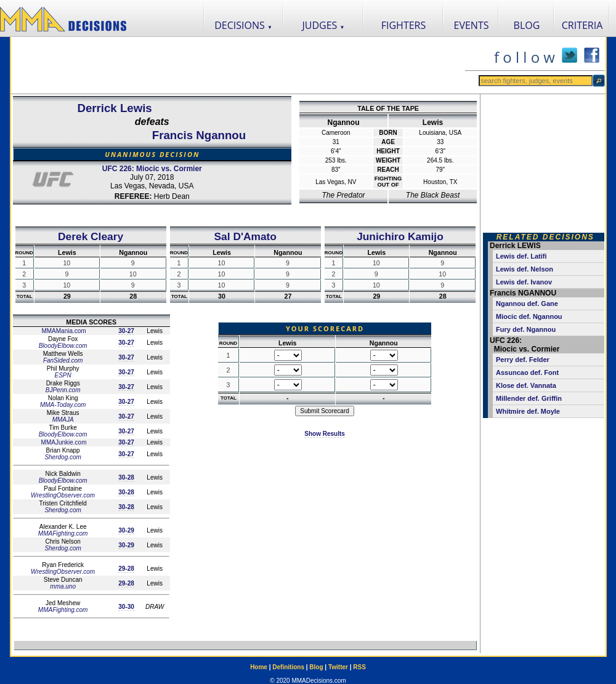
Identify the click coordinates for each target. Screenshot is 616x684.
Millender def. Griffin (529, 398)
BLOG (527, 25)
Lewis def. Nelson (525, 269)
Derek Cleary (91, 236)
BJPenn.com (63, 390)
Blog (316, 667)
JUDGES (324, 25)
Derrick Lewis (114, 108)
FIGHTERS (404, 25)
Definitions (288, 667)
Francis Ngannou (199, 135)
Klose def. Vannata (526, 385)
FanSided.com (63, 360)
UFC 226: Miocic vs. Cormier (152, 169)
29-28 (126, 569)
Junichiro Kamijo (400, 236)
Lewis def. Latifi (521, 256)
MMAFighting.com (63, 533)
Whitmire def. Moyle (528, 411)
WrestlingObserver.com (63, 495)
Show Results (325, 434)
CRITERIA (582, 25)
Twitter (338, 667)
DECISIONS (243, 25)
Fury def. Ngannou (526, 329)
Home (259, 667)
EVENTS (472, 25)
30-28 (126, 477)
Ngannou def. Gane (527, 304)
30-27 (126, 331)
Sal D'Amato (245, 236)
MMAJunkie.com (63, 442)
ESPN (63, 375)
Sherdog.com (63, 457)
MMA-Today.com (63, 405)
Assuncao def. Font (527, 372)
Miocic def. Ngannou (529, 316)
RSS (359, 667)
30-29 (126, 530)
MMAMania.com (63, 331)
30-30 (126, 607)
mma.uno (63, 586)
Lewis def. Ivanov (524, 282)
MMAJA (63, 420)
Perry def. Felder (523, 360)
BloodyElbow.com (63, 346)
